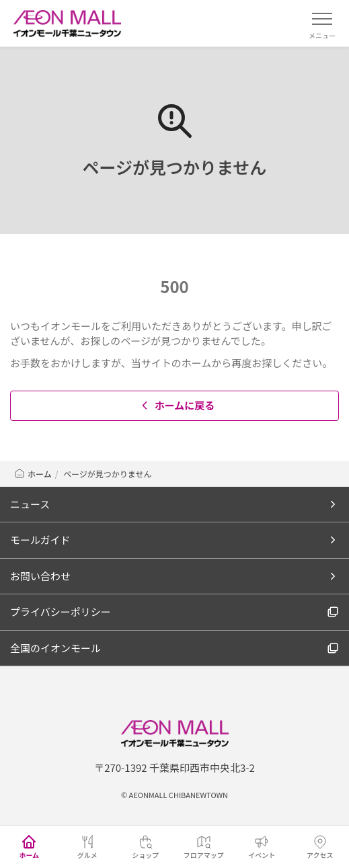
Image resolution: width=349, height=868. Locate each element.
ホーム (33, 474)
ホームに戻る (177, 405)
